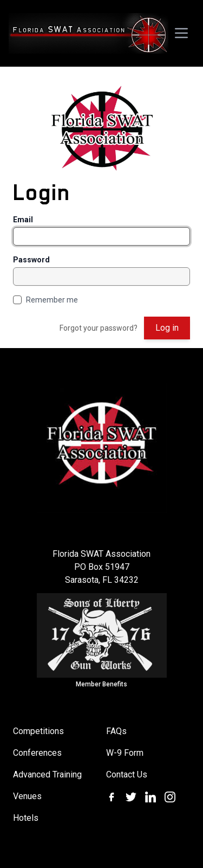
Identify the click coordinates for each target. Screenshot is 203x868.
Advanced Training (47, 774)
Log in (167, 328)
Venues (27, 796)
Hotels (26, 818)
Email (23, 220)
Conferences (37, 753)
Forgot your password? (99, 328)
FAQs (116, 731)
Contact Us (127, 774)
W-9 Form (125, 753)
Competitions (38, 731)
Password (31, 260)
